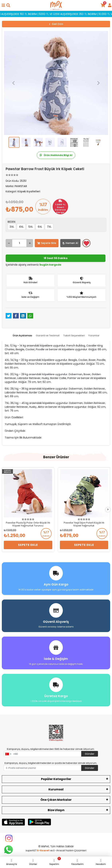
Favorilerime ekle (86, 243)
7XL (49, 227)
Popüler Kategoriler (56, 779)
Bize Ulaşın (56, 810)
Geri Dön (56, 24)
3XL (12, 227)
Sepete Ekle (47, 243)
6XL (40, 227)
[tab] (22, 336)
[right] (108, 510)
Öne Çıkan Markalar (56, 800)
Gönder (90, 754)
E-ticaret (43, 850)
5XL (31, 227)
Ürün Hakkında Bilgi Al (56, 155)
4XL (21, 227)
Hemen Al (70, 243)
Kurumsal (56, 789)
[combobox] (8, 754)
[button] (13, 83)
